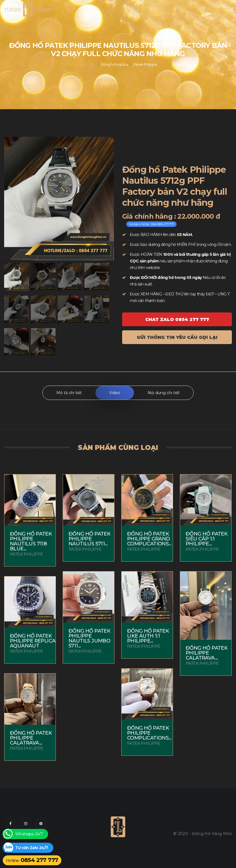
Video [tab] (115, 393)
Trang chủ (87, 64)
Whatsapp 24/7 (29, 834)
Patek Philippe (145, 64)
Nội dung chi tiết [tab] (164, 393)
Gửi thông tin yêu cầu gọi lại (177, 337)
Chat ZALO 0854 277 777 (177, 319)
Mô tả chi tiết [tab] (69, 393)
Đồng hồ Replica (114, 64)
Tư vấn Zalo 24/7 (32, 848)
